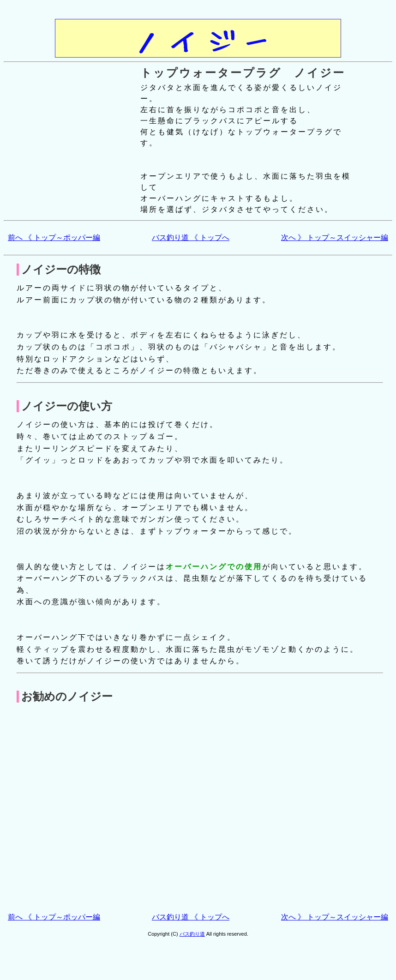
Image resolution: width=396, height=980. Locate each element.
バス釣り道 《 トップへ (191, 237)
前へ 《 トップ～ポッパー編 (54, 237)
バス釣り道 (192, 934)
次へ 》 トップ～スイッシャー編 (335, 237)
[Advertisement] (91, 813)
